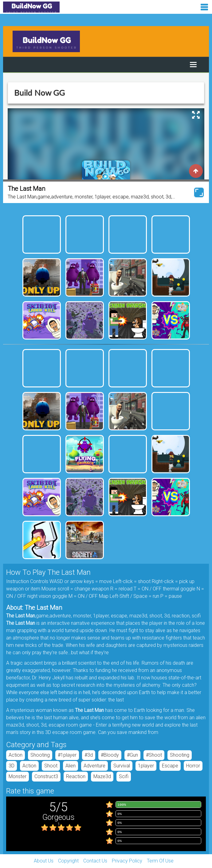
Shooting (40, 755)
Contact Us (95, 861)
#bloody (110, 755)
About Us (44, 861)
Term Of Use (160, 861)
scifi (124, 776)
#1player (67, 755)
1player (146, 766)
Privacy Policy (127, 861)
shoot (51, 766)
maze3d (102, 776)
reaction (76, 776)
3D (12, 766)
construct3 (46, 776)
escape (170, 766)
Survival (122, 766)
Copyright (68, 861)
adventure (94, 766)
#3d (89, 755)
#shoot (154, 755)
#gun (132, 755)
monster (18, 776)
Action (16, 755)
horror (193, 766)
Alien (71, 766)
